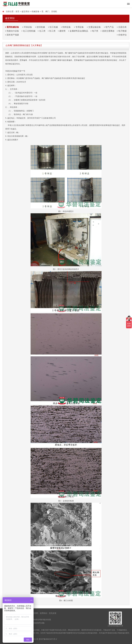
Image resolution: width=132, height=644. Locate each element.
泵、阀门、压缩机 (49, 11)
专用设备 (80, 27)
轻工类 (52, 31)
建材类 (62, 31)
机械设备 (35, 11)
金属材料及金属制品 (79, 31)
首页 (17, 11)
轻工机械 (54, 27)
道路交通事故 (108, 31)
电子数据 (122, 31)
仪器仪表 (122, 27)
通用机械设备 (13, 27)
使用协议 (43, 613)
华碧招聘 (34, 613)
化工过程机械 (29, 31)
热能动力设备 (13, 31)
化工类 (42, 31)
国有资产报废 (13, 35)
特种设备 (67, 27)
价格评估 (122, 35)
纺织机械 (41, 27)
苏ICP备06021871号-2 (48, 639)
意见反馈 (53, 613)
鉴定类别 (25, 11)
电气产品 (110, 27)
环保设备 (28, 27)
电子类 (95, 31)
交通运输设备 (95, 27)
